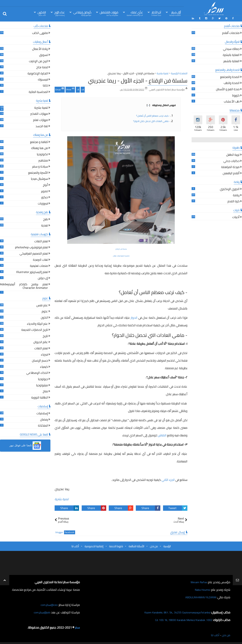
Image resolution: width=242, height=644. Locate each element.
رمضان (44, 419)
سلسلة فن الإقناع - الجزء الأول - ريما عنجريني (138, 80)
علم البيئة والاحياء (37, 324)
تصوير (45, 191)
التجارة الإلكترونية (38, 73)
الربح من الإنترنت (38, 61)
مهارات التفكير (39, 114)
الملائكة (43, 425)
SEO (45, 85)
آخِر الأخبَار (156, 13)
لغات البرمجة (40, 259)
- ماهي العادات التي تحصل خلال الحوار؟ (152, 120)
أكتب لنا (75, 546)
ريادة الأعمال (40, 49)
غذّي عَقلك (135, 13)
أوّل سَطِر (175, 13)
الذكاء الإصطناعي (37, 373)
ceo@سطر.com (48, 604)
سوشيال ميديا (39, 179)
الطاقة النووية (40, 397)
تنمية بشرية (62, 499)
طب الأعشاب (232, 101)
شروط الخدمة (116, 546)
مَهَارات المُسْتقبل (109, 13)
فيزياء (44, 354)
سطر (77, 627)
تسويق (44, 55)
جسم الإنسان (40, 360)
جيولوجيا (43, 379)
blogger (59, 532)
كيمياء (44, 367)
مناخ (45, 391)
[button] (25, 445)
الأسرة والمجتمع (38, 172)
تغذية (45, 225)
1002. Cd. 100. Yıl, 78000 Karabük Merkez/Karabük (180, 619)
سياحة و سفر (40, 166)
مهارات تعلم (41, 120)
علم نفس (42, 305)
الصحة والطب (232, 83)
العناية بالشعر (231, 61)
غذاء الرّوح (59, 13)
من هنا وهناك (39, 148)
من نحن (154, 546)
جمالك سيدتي (231, 49)
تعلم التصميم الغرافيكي (34, 253)
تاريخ (45, 336)
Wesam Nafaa (198, 581)
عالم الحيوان (41, 342)
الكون (44, 317)
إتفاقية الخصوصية (94, 546)
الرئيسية (167, 546)
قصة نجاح (42, 67)
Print (70, 89)
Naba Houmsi (201, 589)
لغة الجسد (42, 126)
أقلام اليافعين (231, 173)
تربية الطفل (233, 154)
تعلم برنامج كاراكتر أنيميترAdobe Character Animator (24, 286)
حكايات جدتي (231, 161)
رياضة (236, 195)
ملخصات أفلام (231, 33)
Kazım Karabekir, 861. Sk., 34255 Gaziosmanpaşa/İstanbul (173, 612)
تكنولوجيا (42, 154)
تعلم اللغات (41, 241)
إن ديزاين (43, 278)
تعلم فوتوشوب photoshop (31, 247)
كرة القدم (234, 201)
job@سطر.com (41, 612)
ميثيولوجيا (42, 385)
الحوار (134, 317)
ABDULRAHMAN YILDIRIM (199, 597)
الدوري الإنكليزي (230, 189)
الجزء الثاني (168, 479)
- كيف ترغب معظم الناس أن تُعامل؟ (153, 115)
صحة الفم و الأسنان (228, 89)
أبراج (45, 185)
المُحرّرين (42, 13)
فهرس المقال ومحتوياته (161, 105)
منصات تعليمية (39, 266)
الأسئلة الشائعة (136, 546)
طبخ (46, 219)
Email (60, 89)
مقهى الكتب (40, 33)
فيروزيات (43, 203)
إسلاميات (42, 413)
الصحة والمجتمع (230, 77)
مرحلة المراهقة (230, 167)
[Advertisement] (121, 47)
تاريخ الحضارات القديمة (35, 330)
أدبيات (236, 217)
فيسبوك (43, 79)
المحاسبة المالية (38, 92)
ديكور (45, 197)
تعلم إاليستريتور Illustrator (32, 272)
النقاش (162, 435)
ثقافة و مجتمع (39, 142)
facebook (70, 532)
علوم (45, 311)
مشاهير (43, 160)
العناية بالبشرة (231, 55)
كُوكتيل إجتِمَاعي (82, 13)
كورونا (236, 95)
